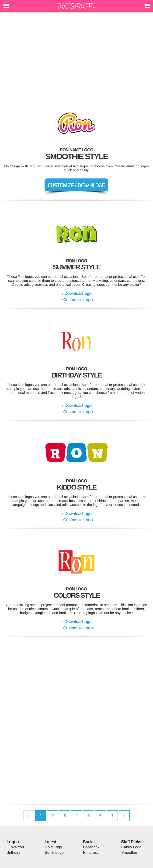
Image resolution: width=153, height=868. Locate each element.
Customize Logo (78, 300)
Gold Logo (53, 847)
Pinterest (90, 852)
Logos (13, 842)
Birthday (13, 852)
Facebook (91, 847)
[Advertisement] (76, 58)
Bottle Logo (54, 852)
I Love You (15, 847)
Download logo (78, 293)
